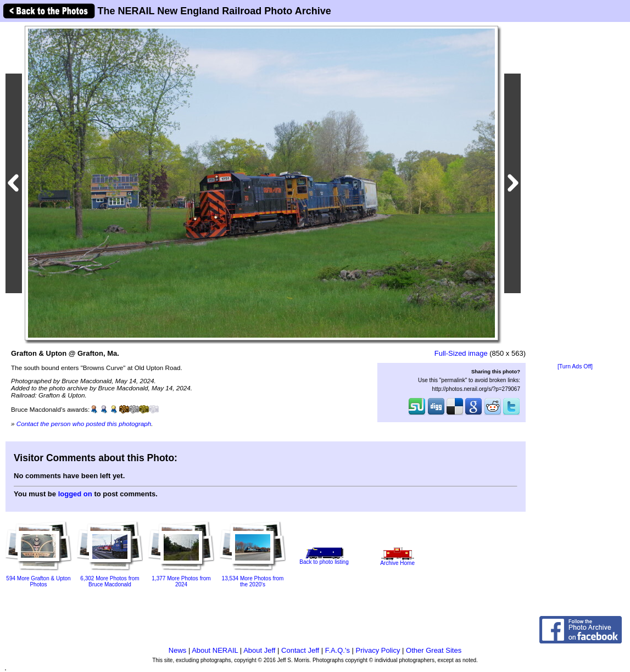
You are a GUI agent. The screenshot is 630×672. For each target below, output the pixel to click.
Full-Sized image (461, 353)
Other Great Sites (434, 650)
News (178, 650)
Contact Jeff (300, 650)
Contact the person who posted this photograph (84, 424)
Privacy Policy (378, 650)
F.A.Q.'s (338, 650)
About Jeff (259, 650)
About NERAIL (215, 650)
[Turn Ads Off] (575, 366)
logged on (75, 494)
